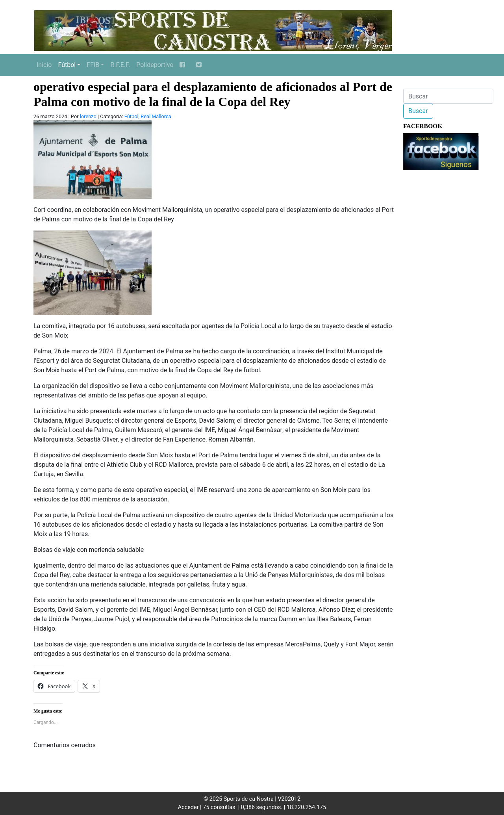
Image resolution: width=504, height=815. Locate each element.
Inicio (44, 65)
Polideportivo (155, 65)
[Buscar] (448, 96)
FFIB (93, 65)
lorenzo (88, 116)
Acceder (188, 807)
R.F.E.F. (120, 65)
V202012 (289, 799)
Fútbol (67, 65)
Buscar (418, 111)
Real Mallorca (156, 116)
